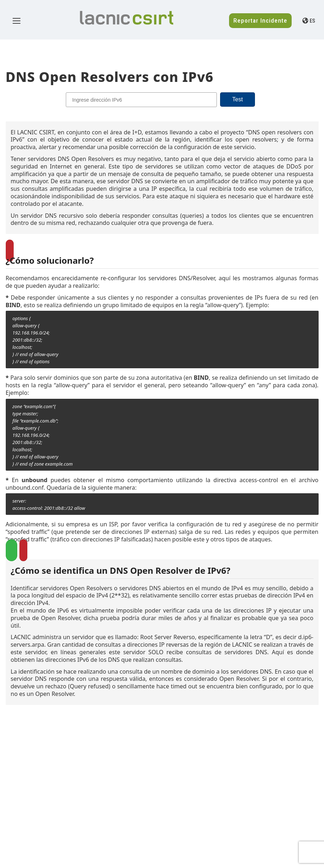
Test (238, 99)
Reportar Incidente (260, 20)
